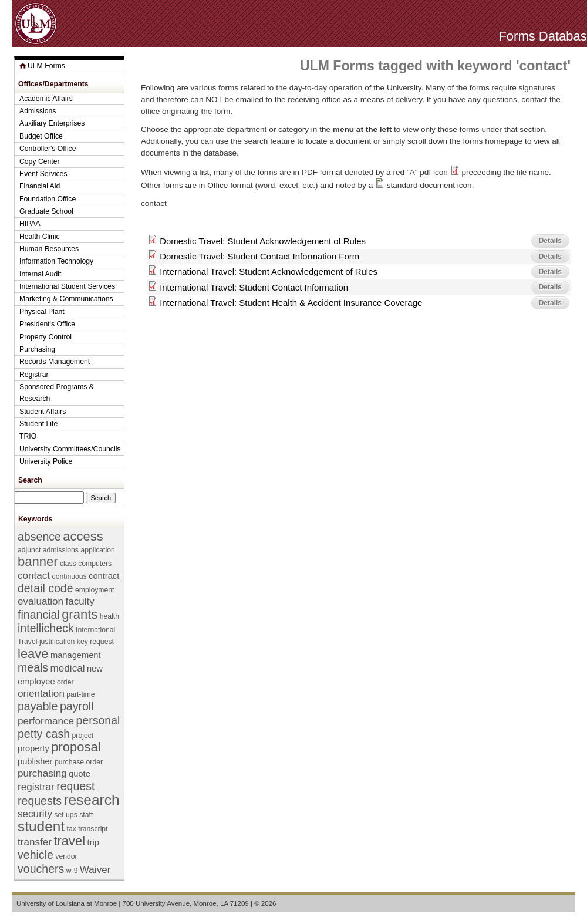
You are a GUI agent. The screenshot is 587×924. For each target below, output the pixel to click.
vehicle (36, 855)
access (83, 536)
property (33, 748)
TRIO (28, 436)
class (68, 564)
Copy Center (40, 161)
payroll (77, 706)
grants (80, 614)
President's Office (47, 324)
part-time (80, 694)
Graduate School (46, 211)
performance (46, 721)
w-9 (72, 871)
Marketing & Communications (66, 299)
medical (68, 668)
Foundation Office (48, 199)
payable (38, 706)
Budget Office (41, 136)
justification (57, 642)
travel (69, 841)
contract (104, 576)
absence (39, 537)
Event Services (43, 174)
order (65, 682)
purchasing (42, 773)
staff (86, 815)
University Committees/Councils (70, 449)
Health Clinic (40, 237)
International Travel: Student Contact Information (254, 287)
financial (39, 615)
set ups (65, 815)
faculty (80, 601)
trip (93, 842)
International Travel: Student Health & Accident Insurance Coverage (291, 303)
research (91, 800)
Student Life (38, 424)
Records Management (55, 362)
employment (95, 590)
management (76, 655)
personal (98, 720)
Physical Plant (42, 312)
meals (33, 667)
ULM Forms (46, 66)
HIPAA (30, 224)
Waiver (95, 870)
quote (80, 774)
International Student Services (67, 286)
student (41, 826)
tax (72, 829)
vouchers (41, 869)
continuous (70, 576)
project (83, 736)
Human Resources (49, 249)
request (75, 786)
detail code (45, 588)
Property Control (45, 337)
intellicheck (46, 628)
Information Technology (56, 261)
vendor (66, 856)
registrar (36, 787)
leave (33, 654)
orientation (41, 694)
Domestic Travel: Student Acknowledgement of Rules (263, 241)
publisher (35, 761)
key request (95, 642)
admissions (61, 550)
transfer (35, 842)
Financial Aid (40, 186)
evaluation (41, 601)
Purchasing (37, 349)
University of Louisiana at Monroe (67, 903)
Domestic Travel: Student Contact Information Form (259, 256)
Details (550, 241)
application (97, 550)
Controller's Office (48, 149)
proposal (76, 747)
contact (34, 576)
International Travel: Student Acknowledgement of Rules (269, 272)
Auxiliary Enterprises (52, 123)
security (35, 814)
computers (95, 564)
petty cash (44, 734)
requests (40, 801)
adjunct (29, 550)
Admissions (38, 111)
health (109, 616)
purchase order (79, 762)
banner (38, 562)
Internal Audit (40, 274)
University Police (46, 461)
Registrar (34, 375)
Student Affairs (43, 412)
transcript (93, 829)
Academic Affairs (46, 99)
